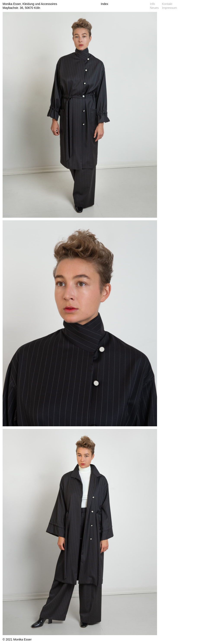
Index (104, 4)
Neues (154, 8)
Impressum (169, 8)
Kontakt (167, 4)
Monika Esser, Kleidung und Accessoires (30, 4)
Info (152, 4)
